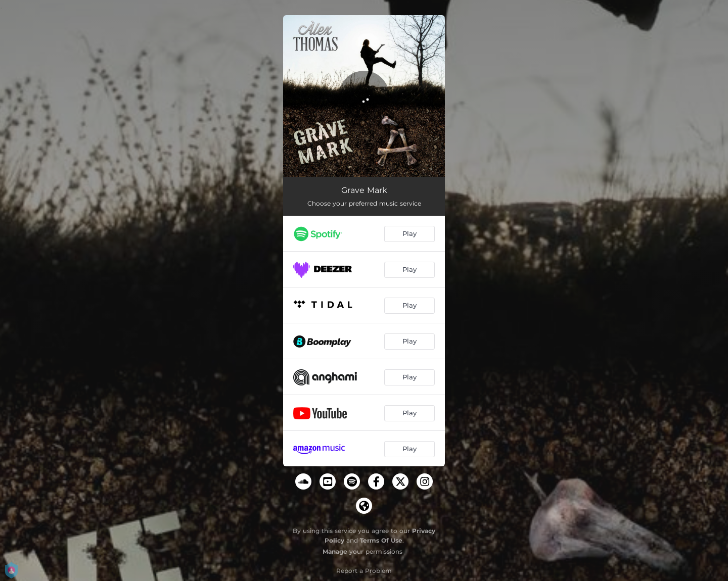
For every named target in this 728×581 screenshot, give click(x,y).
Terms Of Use (381, 540)
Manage (335, 551)
